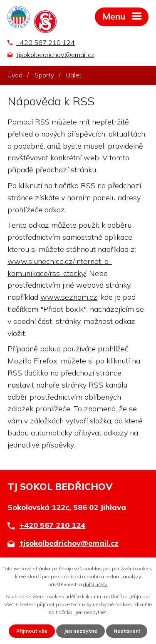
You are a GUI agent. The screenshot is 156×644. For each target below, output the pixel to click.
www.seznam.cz (69, 297)
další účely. (95, 584)
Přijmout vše (32, 631)
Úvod (15, 75)
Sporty (44, 75)
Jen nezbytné (80, 631)
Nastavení (127, 631)
